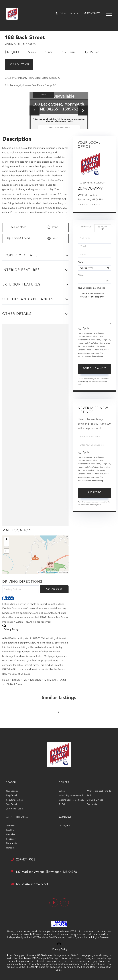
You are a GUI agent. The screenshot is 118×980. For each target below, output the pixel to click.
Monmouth (50, 680)
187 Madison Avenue (44, 872)
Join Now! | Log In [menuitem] (15, 809)
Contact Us (83, 205)
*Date (81, 262)
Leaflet (40, 572)
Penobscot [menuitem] (11, 839)
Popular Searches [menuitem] (14, 800)
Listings (16, 680)
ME (25, 680)
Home (6, 680)
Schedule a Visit (103, 228)
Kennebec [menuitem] (11, 835)
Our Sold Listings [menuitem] (95, 800)
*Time (81, 275)
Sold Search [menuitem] (12, 805)
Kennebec (36, 680)
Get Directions (54, 589)
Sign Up (74, 14)
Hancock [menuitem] (10, 848)
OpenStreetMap (52, 572)
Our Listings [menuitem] (12, 791)
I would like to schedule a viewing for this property (94, 308)
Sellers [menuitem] (62, 791)
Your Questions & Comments (92, 288)
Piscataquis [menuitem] (11, 844)
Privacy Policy (11, 630)
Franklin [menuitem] (10, 830)
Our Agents (95, 205)
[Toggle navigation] (109, 14)
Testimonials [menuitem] (92, 805)
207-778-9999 (90, 189)
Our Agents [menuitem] (65, 826)
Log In (61, 14)
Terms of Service (102, 382)
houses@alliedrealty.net (30, 884)
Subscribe (94, 493)
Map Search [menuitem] (12, 796)
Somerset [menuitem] (11, 826)
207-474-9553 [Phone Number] (92, 13)
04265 (63, 680)
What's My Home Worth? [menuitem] (71, 796)
